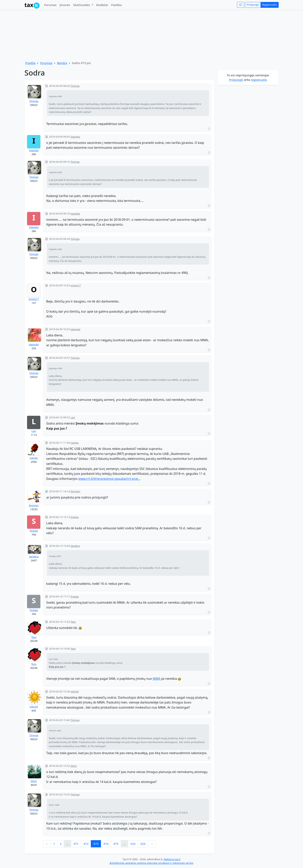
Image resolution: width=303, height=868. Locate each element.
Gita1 (34, 781)
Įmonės (65, 5)
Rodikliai (102, 5)
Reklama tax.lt (172, 859)
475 (116, 844)
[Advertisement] (248, 144)
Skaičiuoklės (82, 5)
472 (86, 844)
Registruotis (270, 5)
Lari (34, 431)
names (34, 458)
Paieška (116, 5)
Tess (34, 637)
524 (143, 844)
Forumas (50, 5)
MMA (157, 679)
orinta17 (34, 299)
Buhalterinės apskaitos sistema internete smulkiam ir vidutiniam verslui (151, 863)
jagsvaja (34, 344)
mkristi (34, 707)
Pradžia (30, 63)
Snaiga (34, 531)
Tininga (34, 101)
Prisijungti (253, 5)
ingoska (34, 150)
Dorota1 (34, 505)
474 (106, 844)
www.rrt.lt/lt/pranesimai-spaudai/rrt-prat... (109, 479)
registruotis (259, 80)
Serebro (34, 557)
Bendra (62, 63)
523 (133, 844)
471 (76, 844)
